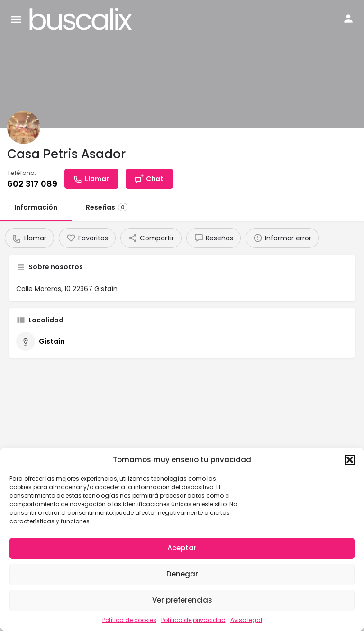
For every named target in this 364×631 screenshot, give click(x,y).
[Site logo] (82, 19)
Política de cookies (129, 620)
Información (36, 207)
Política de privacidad (193, 620)
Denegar (182, 574)
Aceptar (182, 548)
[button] (350, 460)
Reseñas (107, 207)
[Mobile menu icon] (16, 19)
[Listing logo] (24, 128)
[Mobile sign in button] (348, 18)
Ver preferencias (182, 600)
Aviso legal (246, 620)
